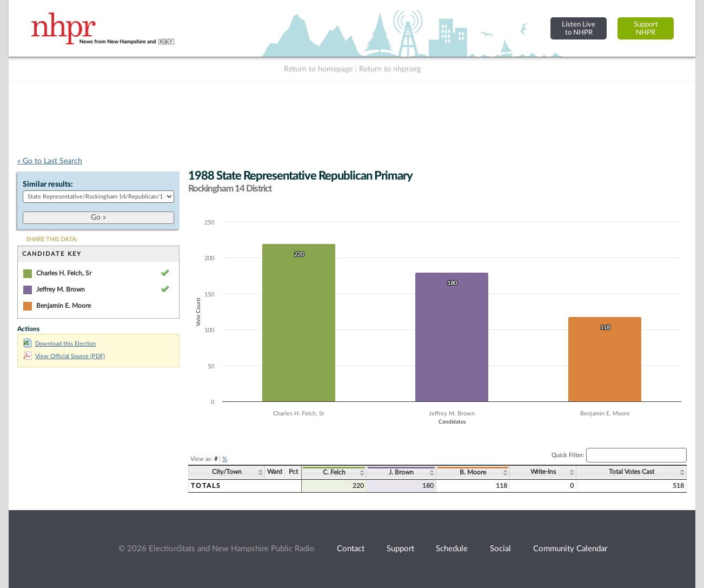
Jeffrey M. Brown (61, 289)
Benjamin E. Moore (64, 306)
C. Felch (334, 472)
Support (400, 549)
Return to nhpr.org (390, 69)
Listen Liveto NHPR (579, 28)
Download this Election (59, 344)
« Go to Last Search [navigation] (50, 161)
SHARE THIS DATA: (52, 239)
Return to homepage (318, 69)
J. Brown (401, 472)
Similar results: (48, 184)
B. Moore (473, 472)
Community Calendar (570, 549)
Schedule (452, 549)
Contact (351, 549)
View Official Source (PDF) (64, 356)
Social (500, 549)
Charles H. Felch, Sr (64, 273)
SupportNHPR (646, 28)
